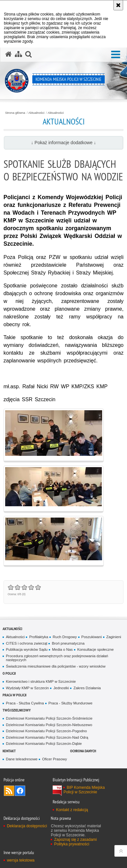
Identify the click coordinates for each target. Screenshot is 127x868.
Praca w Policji (15, 695)
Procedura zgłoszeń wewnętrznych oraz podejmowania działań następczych (57, 658)
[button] (116, 55)
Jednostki (61, 688)
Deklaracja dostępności (27, 826)
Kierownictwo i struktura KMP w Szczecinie (41, 681)
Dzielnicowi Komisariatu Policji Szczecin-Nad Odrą (47, 737)
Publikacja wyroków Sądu (27, 649)
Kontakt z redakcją (72, 810)
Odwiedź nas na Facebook (20, 791)
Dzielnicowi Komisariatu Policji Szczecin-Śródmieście (49, 718)
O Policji (9, 673)
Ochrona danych (83, 751)
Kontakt (9, 751)
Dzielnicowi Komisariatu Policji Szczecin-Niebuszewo (49, 725)
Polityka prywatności (72, 844)
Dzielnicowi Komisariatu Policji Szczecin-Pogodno (46, 731)
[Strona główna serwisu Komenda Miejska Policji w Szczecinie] (8, 54)
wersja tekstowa (21, 860)
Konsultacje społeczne (95, 649)
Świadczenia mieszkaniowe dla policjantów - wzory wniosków (56, 666)
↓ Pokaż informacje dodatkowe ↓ (63, 143)
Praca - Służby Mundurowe (70, 703)
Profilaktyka (39, 637)
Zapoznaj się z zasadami (75, 840)
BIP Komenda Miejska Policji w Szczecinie (84, 790)
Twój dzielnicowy (17, 710)
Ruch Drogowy (65, 637)
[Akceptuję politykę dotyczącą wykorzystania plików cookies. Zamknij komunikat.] (118, 5)
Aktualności (37, 113)
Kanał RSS (9, 791)
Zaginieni (114, 637)
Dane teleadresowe (22, 759)
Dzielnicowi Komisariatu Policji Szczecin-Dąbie (44, 744)
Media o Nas (62, 649)
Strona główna (15, 113)
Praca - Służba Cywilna (25, 703)
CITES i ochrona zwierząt (26, 643)
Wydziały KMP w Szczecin (27, 688)
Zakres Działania (87, 688)
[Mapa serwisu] (18, 54)
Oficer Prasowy (54, 759)
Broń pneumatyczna (68, 643)
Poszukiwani (92, 637)
